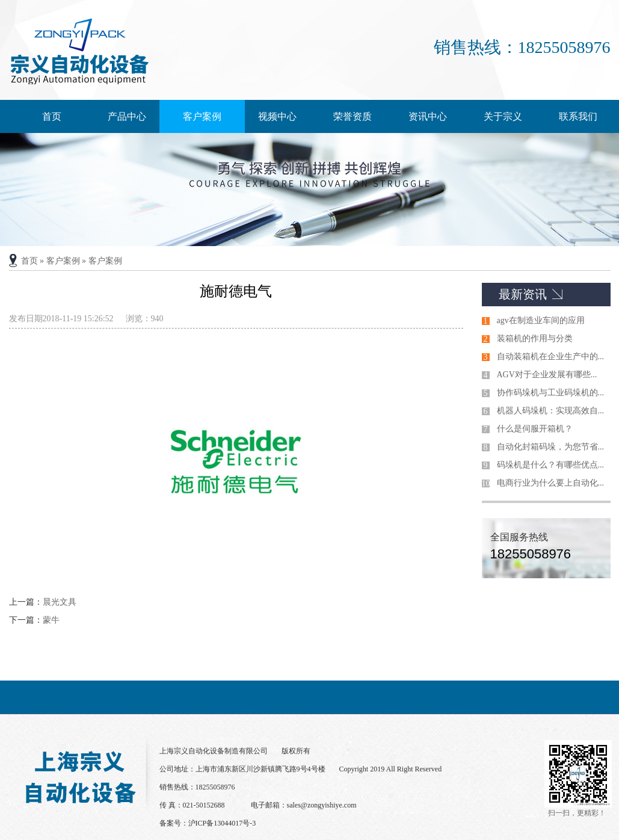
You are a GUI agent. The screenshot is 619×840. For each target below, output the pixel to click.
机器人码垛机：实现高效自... (551, 411)
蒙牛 (51, 620)
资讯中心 (428, 116)
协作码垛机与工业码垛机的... (551, 393)
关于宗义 (503, 116)
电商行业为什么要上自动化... (551, 483)
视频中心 (277, 116)
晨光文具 (60, 602)
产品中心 (127, 116)
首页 (52, 116)
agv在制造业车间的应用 (541, 320)
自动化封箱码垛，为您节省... (551, 447)
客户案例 (202, 116)
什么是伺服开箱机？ (535, 429)
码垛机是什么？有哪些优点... (551, 465)
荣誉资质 (353, 116)
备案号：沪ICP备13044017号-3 (208, 823)
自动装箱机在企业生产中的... (551, 357)
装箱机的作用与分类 (535, 338)
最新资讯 (523, 294)
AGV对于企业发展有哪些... (547, 375)
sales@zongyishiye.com (322, 805)
